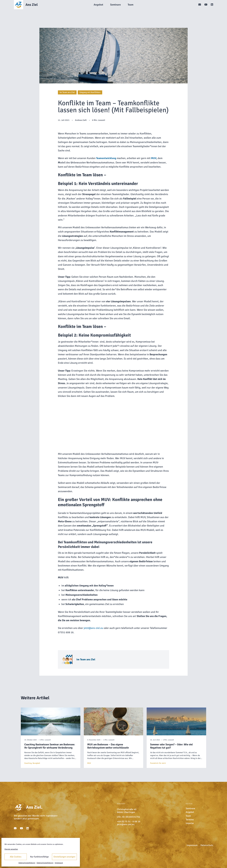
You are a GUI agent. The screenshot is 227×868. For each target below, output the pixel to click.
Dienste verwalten (11, 849)
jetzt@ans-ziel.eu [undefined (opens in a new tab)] (93, 628)
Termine (190, 820)
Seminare (190, 808)
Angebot (190, 812)
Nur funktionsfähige (39, 857)
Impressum (59, 863)
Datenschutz (207, 845)
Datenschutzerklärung (27, 863)
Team (188, 816)
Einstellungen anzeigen (64, 857)
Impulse (190, 823)
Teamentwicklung (106, 158)
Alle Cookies (16, 857)
